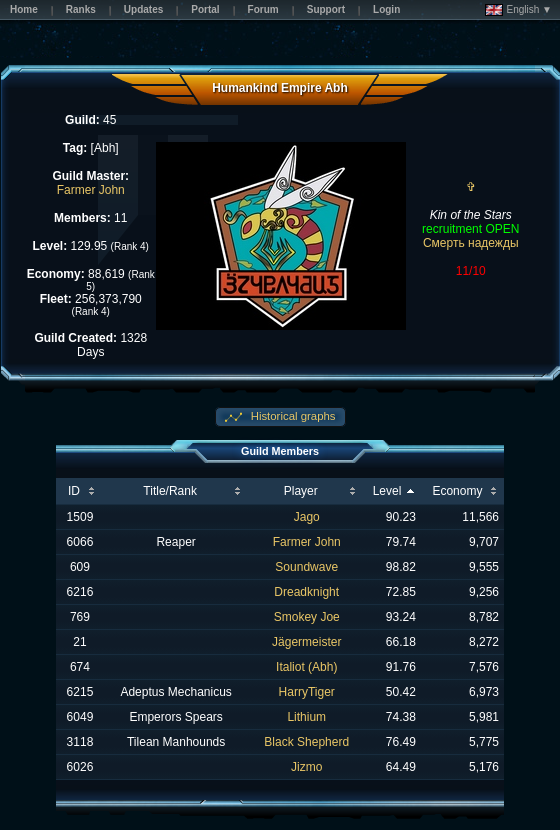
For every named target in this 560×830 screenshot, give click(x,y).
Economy (457, 491)
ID (74, 491)
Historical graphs (292, 416)
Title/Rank (170, 491)
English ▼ (518, 10)
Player (301, 491)
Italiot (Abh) (306, 667)
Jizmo (306, 767)
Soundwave (306, 567)
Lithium (306, 717)
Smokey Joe (307, 617)
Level (387, 491)
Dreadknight (306, 592)
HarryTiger (307, 692)
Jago (307, 517)
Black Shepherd (306, 742)
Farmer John (91, 190)
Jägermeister (306, 642)
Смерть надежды (471, 243)
